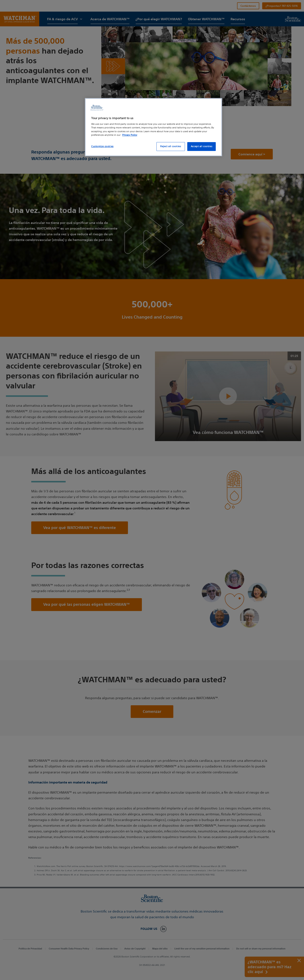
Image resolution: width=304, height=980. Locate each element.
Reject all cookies (171, 146)
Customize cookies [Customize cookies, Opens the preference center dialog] (102, 146)
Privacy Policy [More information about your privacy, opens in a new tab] (130, 135)
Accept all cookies (202, 146)
